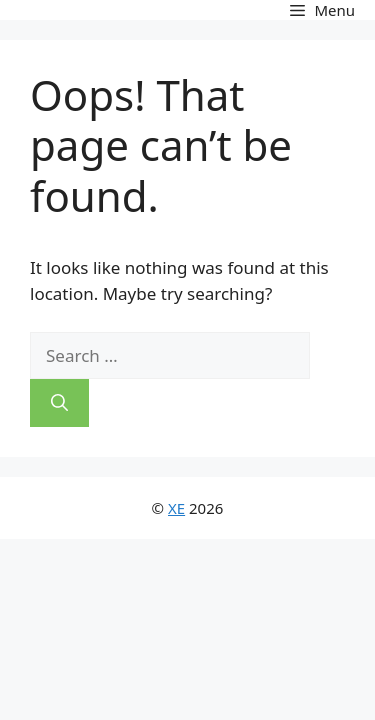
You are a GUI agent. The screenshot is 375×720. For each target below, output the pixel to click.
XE (176, 508)
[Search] (59, 403)
